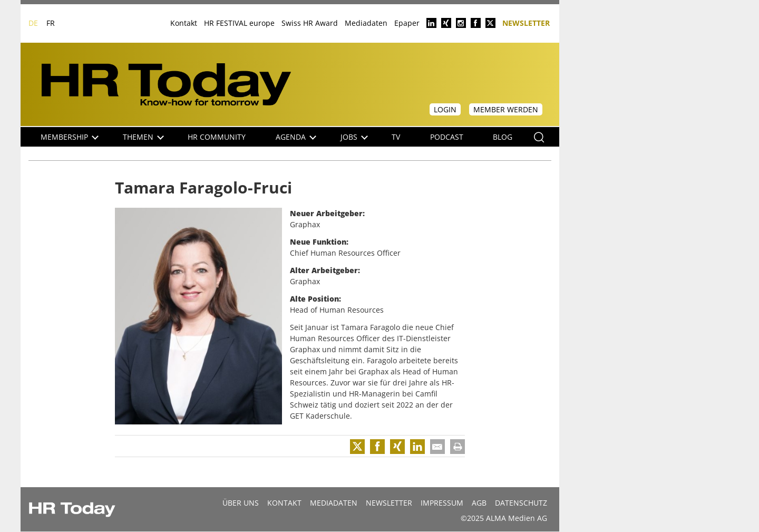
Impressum (442, 503)
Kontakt (184, 23)
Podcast (447, 137)
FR (51, 23)
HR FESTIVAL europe (239, 23)
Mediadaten (366, 23)
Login (445, 109)
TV (396, 137)
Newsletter (526, 22)
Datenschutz (521, 503)
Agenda (296, 137)
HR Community (217, 137)
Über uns (241, 503)
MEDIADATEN (334, 503)
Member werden (506, 109)
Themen (143, 137)
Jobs (354, 137)
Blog (503, 137)
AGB (479, 503)
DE (33, 23)
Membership (70, 137)
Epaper (407, 23)
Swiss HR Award (310, 23)
